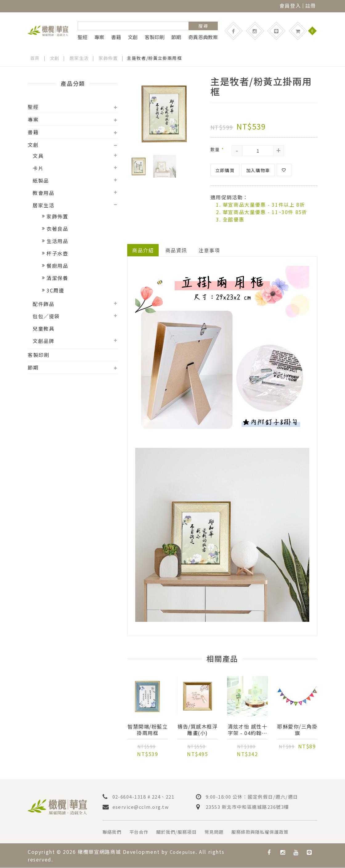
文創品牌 (43, 341)
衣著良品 (57, 229)
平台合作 (143, 833)
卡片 (38, 168)
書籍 (116, 37)
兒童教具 (43, 329)
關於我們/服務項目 (185, 833)
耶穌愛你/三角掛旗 (297, 730)
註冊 (311, 6)
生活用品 (57, 241)
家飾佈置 (108, 58)
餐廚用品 (57, 266)
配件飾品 (43, 304)
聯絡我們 (113, 833)
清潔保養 (57, 278)
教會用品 (43, 193)
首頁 (35, 58)
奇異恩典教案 (203, 37)
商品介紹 (143, 250)
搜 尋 (203, 26)
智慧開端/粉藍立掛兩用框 (148, 730)
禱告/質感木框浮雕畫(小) (197, 730)
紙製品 (41, 180)
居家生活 (79, 58)
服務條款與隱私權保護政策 (277, 833)
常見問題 (226, 833)
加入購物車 (258, 170)
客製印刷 (155, 37)
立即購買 (225, 170)
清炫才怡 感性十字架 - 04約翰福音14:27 (248, 730)
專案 (99, 37)
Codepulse (184, 852)
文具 (38, 156)
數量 (217, 149)
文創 (133, 37)
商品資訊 (176, 250)
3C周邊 (55, 290)
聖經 (83, 37)
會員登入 (290, 6)
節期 (176, 37)
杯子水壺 (57, 253)
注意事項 (209, 250)
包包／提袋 (46, 316)
